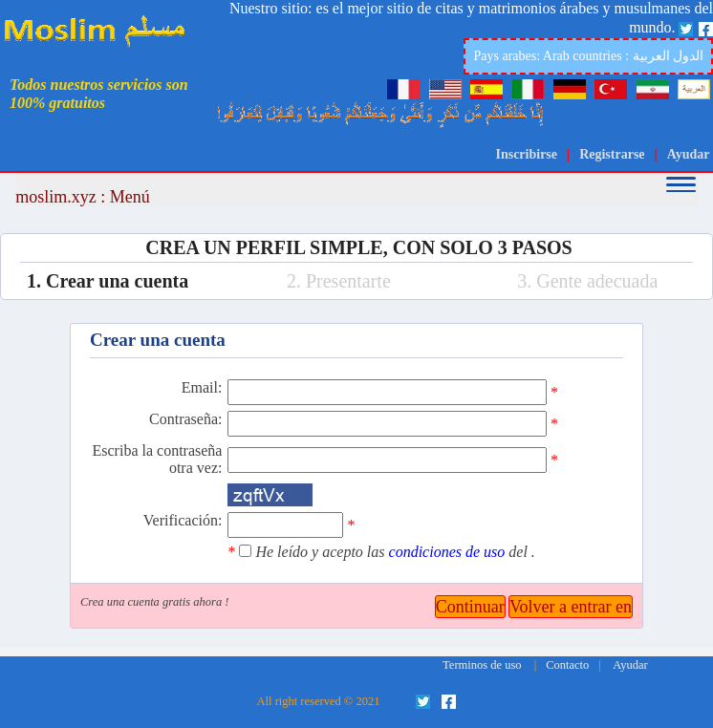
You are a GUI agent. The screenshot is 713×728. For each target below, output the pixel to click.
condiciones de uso (449, 552)
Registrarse (612, 154)
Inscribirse (526, 154)
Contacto (567, 665)
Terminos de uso (482, 665)
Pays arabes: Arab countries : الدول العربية (588, 56)
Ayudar (689, 154)
